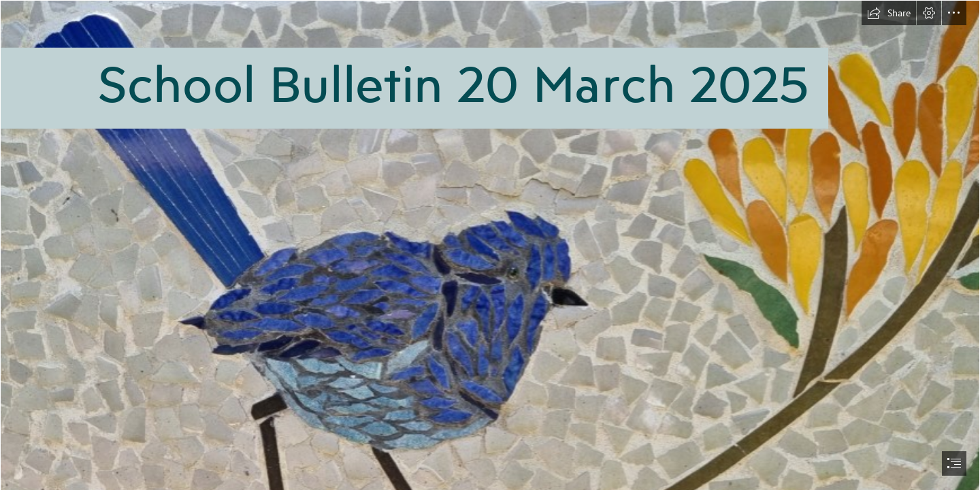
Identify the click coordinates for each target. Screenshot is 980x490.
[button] (889, 13)
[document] (490, 245)
